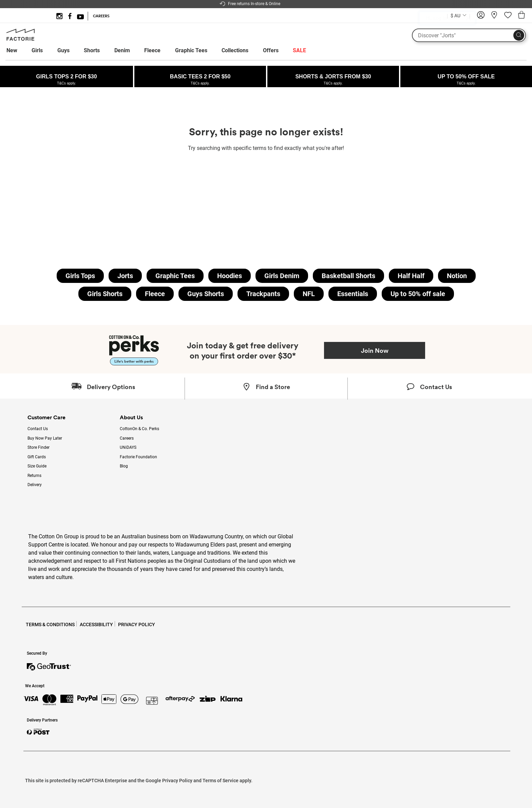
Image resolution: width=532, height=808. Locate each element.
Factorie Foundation (138, 457)
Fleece (152, 50)
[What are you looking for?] (469, 35)
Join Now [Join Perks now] (375, 350)
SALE (299, 50)
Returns (34, 476)
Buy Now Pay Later (45, 438)
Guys (63, 50)
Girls (37, 50)
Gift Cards (37, 457)
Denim (122, 50)
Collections (235, 50)
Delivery (35, 485)
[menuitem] (18, 51)
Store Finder (39, 447)
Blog (124, 466)
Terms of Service (221, 781)
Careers (127, 438)
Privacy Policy (177, 781)
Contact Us (38, 429)
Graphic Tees (191, 50)
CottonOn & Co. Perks (139, 429)
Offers (271, 50)
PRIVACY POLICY (137, 624)
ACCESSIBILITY (96, 624)
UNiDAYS (128, 447)
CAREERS (101, 16)
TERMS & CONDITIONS (50, 624)
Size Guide (37, 466)
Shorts (92, 50)
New (12, 50)
